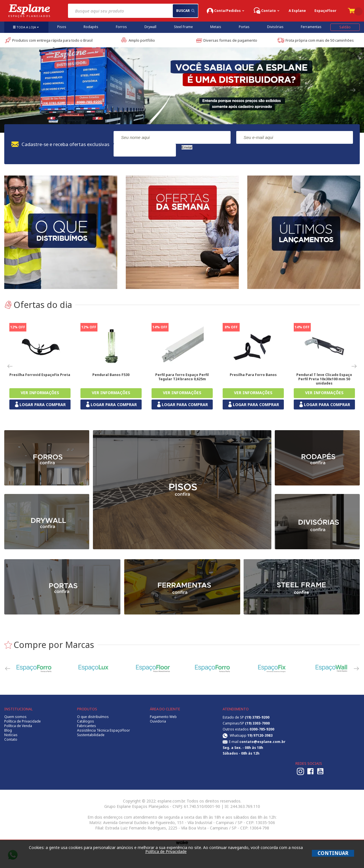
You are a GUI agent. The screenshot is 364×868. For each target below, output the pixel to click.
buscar (185, 11)
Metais (216, 27)
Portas (244, 27)
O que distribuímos (93, 717)
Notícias (11, 735)
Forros (121, 27)
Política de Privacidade (23, 721)
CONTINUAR (333, 853)
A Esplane (297, 11)
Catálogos (86, 721)
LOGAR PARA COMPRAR (40, 405)
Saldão (345, 27)
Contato (11, 740)
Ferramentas (311, 27)
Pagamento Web (163, 717)
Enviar (187, 147)
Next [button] (353, 90)
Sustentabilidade (91, 735)
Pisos (62, 27)
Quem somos (15, 717)
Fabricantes (87, 726)
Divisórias (275, 27)
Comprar (40, 393)
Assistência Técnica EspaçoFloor (104, 730)
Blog (8, 730)
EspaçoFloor (325, 11)
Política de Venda (18, 726)
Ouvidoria (158, 721)
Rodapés (91, 27)
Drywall (150, 27)
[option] (182, 86)
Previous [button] (11, 90)
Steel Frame (183, 27)
